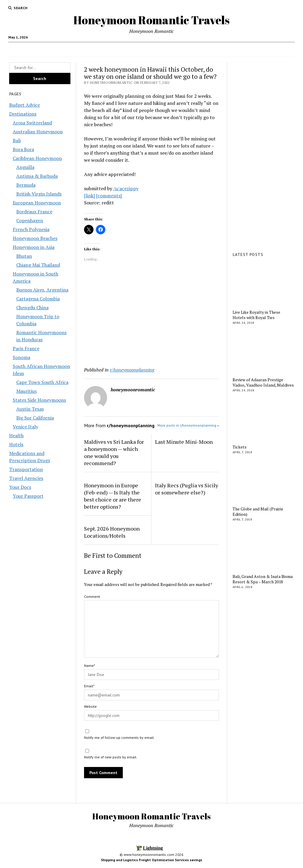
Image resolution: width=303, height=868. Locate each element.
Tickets (240, 447)
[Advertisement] (151, 315)
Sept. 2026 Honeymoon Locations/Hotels (112, 532)
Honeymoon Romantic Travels (151, 20)
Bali (17, 140)
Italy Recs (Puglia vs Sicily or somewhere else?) (187, 489)
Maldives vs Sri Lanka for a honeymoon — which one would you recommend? (114, 452)
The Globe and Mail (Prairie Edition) (258, 512)
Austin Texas (30, 409)
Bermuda (26, 185)
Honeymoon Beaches (35, 238)
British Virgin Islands (39, 194)
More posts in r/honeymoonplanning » (188, 425)
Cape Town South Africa (42, 382)
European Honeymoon (37, 203)
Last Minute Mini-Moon (184, 442)
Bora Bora (23, 149)
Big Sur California (35, 418)
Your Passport (28, 496)
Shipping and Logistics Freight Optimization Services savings (151, 860)
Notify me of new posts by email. (111, 757)
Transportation (224, 49)
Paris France (26, 348)
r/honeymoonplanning (132, 370)
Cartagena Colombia (38, 299)
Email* (89, 686)
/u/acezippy (126, 188)
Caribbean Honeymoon (37, 158)
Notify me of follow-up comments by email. (119, 738)
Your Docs (188, 49)
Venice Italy (25, 427)
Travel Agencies (95, 49)
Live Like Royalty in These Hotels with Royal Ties (256, 315)
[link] (90, 196)
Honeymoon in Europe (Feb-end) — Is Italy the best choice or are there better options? (113, 496)
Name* (90, 666)
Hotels (251, 49)
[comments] (109, 196)
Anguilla (25, 167)
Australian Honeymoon (38, 132)
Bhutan (24, 256)
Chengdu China (32, 308)
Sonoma (21, 357)
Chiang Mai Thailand (38, 265)
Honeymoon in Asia (34, 247)
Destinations (129, 49)
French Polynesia (31, 229)
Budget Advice (60, 49)
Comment (92, 596)
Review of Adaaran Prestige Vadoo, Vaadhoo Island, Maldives (263, 382)
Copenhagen (30, 220)
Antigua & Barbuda (37, 176)
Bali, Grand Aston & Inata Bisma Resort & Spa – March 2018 (263, 579)
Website (90, 706)
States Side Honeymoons (39, 400)
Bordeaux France (34, 212)
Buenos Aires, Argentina (42, 290)
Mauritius (26, 391)
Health (160, 49)
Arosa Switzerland (32, 123)
